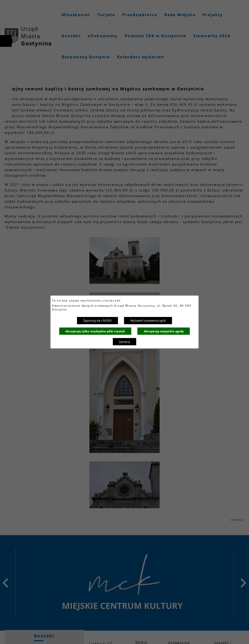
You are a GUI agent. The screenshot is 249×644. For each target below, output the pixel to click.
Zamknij (124, 342)
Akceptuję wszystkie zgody (164, 331)
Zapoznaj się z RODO (97, 320)
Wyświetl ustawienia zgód (148, 320)
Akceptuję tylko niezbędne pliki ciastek (95, 331)
